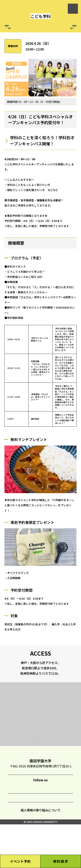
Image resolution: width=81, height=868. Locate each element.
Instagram (19, 828)
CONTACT (44, 840)
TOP (41, 788)
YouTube (62, 828)
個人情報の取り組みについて (40, 854)
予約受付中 (40, 243)
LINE (33, 828)
